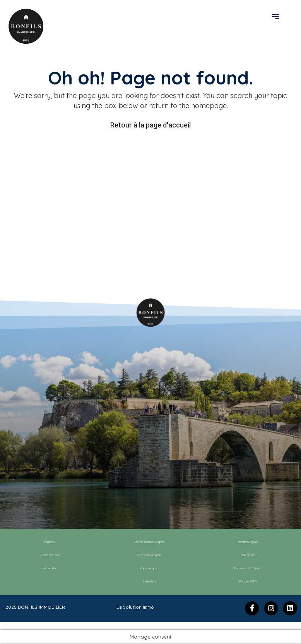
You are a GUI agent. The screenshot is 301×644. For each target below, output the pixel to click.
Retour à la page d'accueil (150, 125)
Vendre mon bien (50, 555)
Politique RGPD (248, 582)
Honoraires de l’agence (248, 568)
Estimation (149, 582)
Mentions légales (248, 542)
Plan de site (248, 555)
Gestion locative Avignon (149, 542)
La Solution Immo (135, 607)
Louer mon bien (50, 568)
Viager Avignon (149, 568)
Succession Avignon (149, 555)
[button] (276, 16)
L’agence (50, 542)
